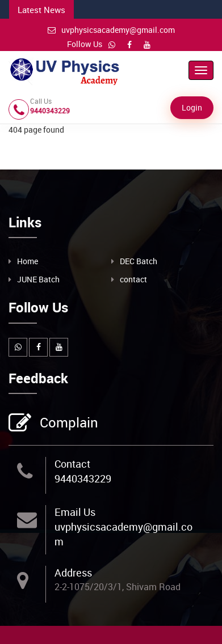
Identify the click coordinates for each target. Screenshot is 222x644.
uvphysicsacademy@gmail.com (111, 30)
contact (133, 279)
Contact (72, 464)
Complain (68, 423)
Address (73, 573)
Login (192, 107)
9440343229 (83, 478)
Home (28, 261)
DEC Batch (139, 261)
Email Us (75, 512)
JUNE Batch (38, 279)
